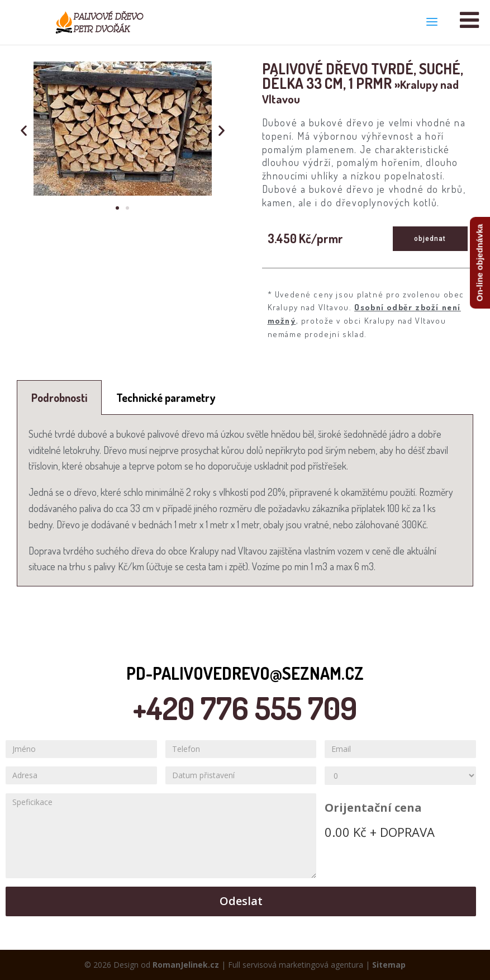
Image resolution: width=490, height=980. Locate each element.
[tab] (59, 397)
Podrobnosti (59, 397)
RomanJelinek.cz (186, 965)
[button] (117, 208)
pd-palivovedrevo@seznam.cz (245, 673)
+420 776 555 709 (245, 708)
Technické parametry (166, 397)
